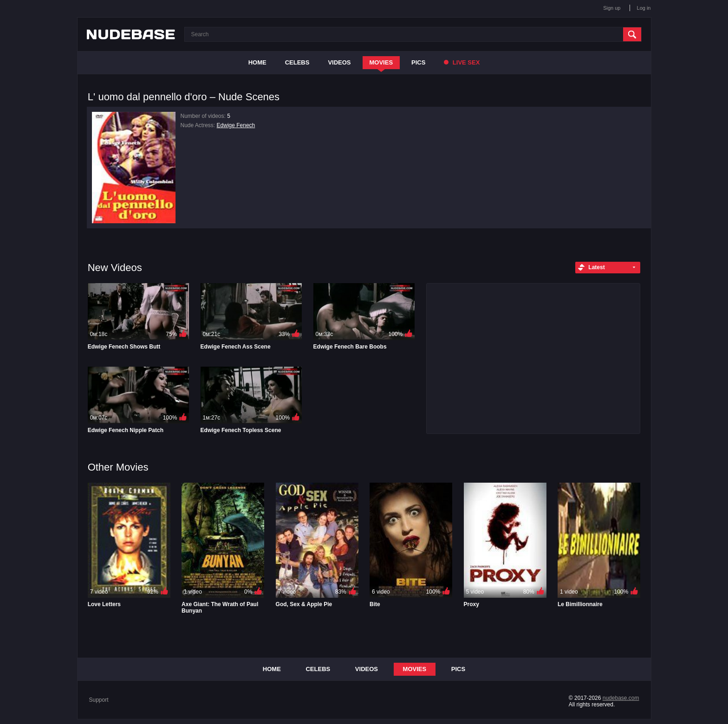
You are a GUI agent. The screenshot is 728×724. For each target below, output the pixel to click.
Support (99, 700)
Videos (339, 62)
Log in (644, 8)
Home (257, 62)
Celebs (297, 62)
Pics (418, 62)
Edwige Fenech (236, 125)
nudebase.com (621, 698)
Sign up (612, 8)
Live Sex (462, 62)
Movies (381, 62)
